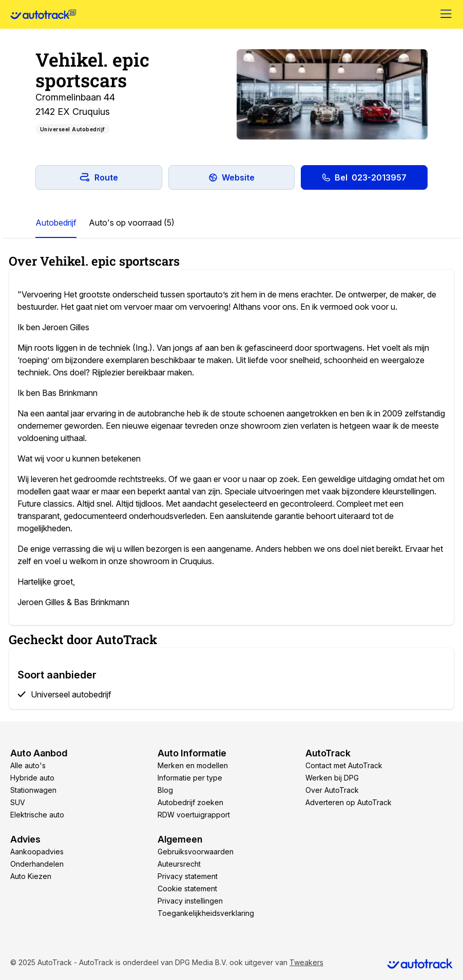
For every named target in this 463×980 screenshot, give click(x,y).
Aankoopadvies (37, 852)
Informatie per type (190, 778)
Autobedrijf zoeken (190, 802)
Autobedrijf (56, 223)
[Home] (43, 14)
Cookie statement (187, 888)
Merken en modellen (193, 765)
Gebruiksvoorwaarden (196, 852)
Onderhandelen (37, 864)
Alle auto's (28, 765)
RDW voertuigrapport (194, 815)
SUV (18, 802)
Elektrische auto (37, 815)
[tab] (56, 223)
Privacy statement (188, 876)
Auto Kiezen (31, 876)
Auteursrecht (179, 864)
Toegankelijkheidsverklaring (206, 913)
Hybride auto (32, 778)
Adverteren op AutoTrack (349, 802)
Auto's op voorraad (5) (132, 223)
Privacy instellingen (190, 901)
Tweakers (306, 962)
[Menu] (447, 14)
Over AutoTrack (332, 790)
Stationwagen (33, 790)
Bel (364, 177)
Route (99, 177)
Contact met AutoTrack (344, 765)
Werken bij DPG (332, 778)
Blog (165, 790)
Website (231, 177)
